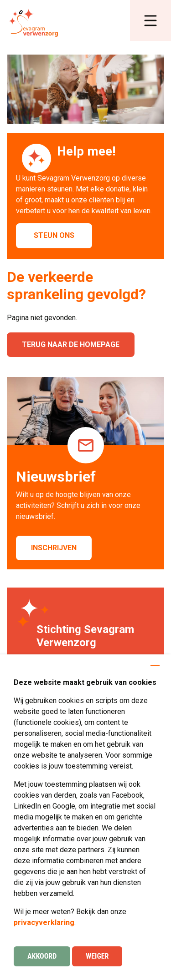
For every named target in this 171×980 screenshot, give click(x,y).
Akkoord (42, 956)
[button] (150, 20)
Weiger (97, 956)
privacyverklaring (44, 922)
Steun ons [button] (54, 235)
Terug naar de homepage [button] (71, 344)
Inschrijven (54, 548)
